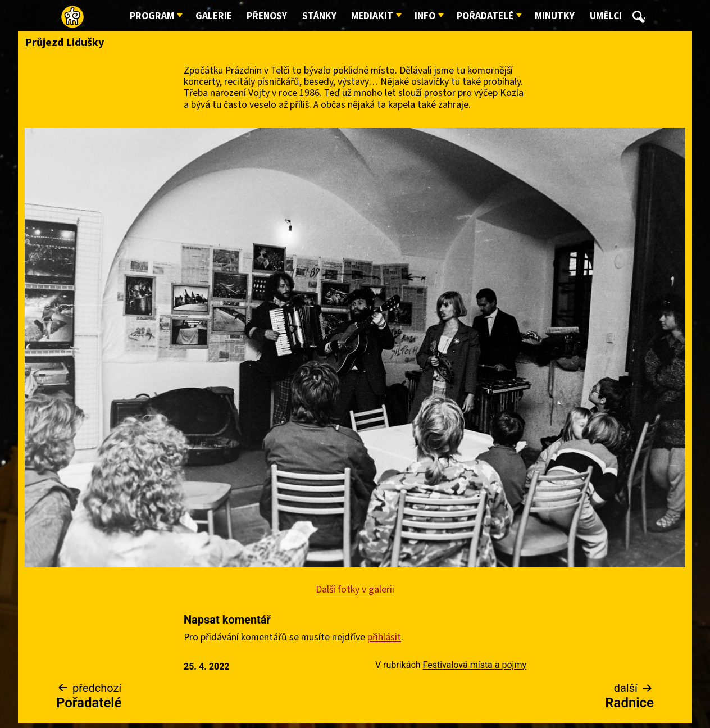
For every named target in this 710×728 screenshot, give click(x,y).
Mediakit (372, 16)
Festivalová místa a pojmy (475, 665)
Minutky (555, 16)
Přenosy (267, 16)
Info (425, 16)
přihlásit (384, 637)
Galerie (214, 16)
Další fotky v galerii (355, 590)
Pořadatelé (485, 16)
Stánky (319, 16)
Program (152, 16)
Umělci (606, 16)
